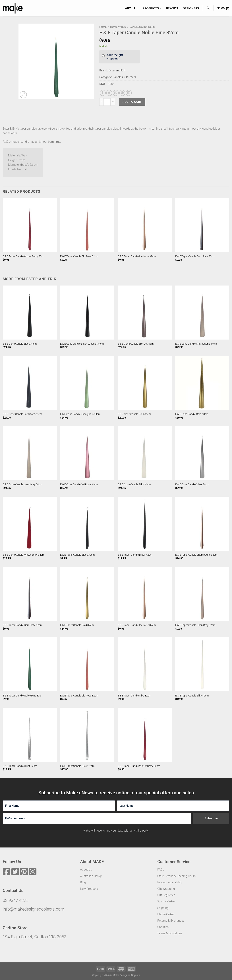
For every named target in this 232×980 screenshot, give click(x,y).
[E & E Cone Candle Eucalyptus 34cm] (87, 383)
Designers (191, 8)
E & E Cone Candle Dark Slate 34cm (22, 414)
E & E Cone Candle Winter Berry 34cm (24, 555)
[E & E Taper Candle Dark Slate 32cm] (202, 225)
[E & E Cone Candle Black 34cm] (30, 313)
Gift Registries (166, 895)
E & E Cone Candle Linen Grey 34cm (22, 484)
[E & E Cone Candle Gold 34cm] (145, 383)
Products (152, 8)
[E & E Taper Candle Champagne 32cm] (202, 524)
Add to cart (132, 102)
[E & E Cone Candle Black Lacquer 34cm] (87, 313)
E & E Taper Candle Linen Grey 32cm (195, 625)
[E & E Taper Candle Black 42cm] (145, 524)
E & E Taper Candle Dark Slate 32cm (195, 256)
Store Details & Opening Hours (176, 876)
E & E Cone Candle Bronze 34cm (136, 344)
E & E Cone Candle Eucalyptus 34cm (80, 414)
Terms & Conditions (170, 933)
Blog (83, 882)
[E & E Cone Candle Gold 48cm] (202, 383)
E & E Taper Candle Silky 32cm (134, 696)
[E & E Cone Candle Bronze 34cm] (145, 313)
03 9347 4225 (16, 900)
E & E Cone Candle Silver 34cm (192, 484)
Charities (163, 927)
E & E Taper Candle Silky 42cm (192, 696)
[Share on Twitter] (109, 93)
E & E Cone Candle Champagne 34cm (196, 344)
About (131, 8)
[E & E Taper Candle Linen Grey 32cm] (202, 594)
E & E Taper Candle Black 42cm (135, 555)
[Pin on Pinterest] (122, 93)
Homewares (118, 27)
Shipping (163, 908)
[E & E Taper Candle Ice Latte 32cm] (145, 225)
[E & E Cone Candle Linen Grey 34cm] (30, 453)
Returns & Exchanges (171, 921)
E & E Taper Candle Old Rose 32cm (79, 256)
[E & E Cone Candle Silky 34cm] (145, 453)
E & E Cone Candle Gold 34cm (134, 414)
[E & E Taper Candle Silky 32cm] (145, 664)
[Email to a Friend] (116, 93)
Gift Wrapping (166, 889)
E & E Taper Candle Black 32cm (77, 555)
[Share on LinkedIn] (129, 93)
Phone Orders (166, 914)
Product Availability (170, 882)
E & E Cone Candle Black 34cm (20, 344)
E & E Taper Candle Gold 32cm (77, 625)
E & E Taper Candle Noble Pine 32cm (23, 696)
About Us (86, 870)
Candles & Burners (142, 27)
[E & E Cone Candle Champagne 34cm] (202, 313)
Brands (172, 8)
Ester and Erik (117, 70)
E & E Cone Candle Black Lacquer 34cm (82, 344)
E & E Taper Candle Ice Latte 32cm (137, 256)
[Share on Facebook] (103, 93)
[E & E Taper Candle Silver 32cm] (30, 735)
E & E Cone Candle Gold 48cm (192, 414)
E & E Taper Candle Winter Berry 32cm (24, 256)
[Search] (208, 8)
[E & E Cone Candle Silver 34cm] (202, 453)
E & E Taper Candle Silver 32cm (20, 766)
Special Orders (166, 901)
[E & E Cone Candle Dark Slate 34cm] (30, 383)
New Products (89, 889)
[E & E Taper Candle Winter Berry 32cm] (30, 225)
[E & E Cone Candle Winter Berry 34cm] (30, 524)
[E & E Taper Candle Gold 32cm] (87, 594)
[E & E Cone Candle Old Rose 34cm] (87, 453)
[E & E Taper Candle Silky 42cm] (202, 664)
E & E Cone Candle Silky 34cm (134, 484)
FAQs (161, 870)
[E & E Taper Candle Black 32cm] (87, 524)
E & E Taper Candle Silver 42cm (77, 766)
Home (103, 27)
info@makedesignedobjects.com (33, 909)
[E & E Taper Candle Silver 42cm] (87, 735)
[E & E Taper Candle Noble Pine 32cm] (30, 664)
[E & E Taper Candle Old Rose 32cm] (87, 225)
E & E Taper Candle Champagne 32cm (196, 555)
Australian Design (91, 876)
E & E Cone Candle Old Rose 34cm (79, 484)
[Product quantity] (107, 102)
